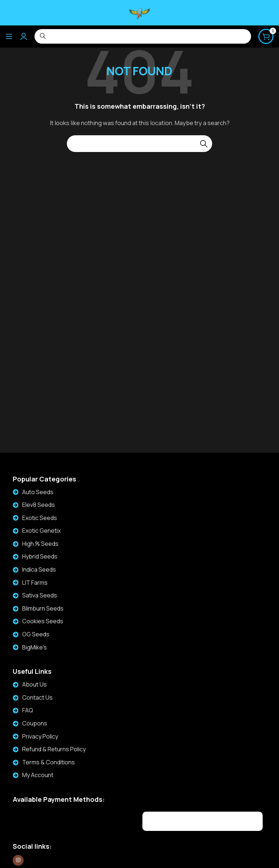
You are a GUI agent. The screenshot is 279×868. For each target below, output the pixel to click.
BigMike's (35, 647)
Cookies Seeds (43, 621)
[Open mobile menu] (9, 36)
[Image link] (57, 820)
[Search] (139, 144)
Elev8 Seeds (39, 505)
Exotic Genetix (41, 531)
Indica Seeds (39, 569)
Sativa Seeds (40, 595)
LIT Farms (35, 583)
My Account (38, 775)
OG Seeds (36, 634)
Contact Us (37, 697)
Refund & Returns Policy (54, 749)
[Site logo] (139, 12)
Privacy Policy (40, 736)
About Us (35, 684)
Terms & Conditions (48, 762)
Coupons (35, 723)
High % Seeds (40, 544)
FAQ (28, 710)
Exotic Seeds (40, 518)
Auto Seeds (38, 492)
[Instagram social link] (18, 860)
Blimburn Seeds (43, 608)
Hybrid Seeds (40, 556)
